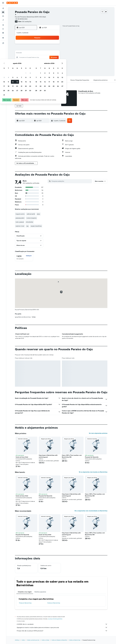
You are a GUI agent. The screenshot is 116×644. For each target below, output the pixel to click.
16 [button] (55, 53)
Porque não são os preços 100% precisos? (62, 631)
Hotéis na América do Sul (33, 640)
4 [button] (33, 49)
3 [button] (29, 49)
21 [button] (46, 58)
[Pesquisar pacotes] (3, 20)
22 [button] (51, 58)
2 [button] (55, 44)
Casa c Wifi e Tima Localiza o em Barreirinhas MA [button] (72, 456)
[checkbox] (24, 257)
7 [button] (46, 49)
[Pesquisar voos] (3, 8)
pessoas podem (20, 218)
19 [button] (38, 58)
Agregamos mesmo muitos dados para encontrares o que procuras (62, 627)
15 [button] (51, 53)
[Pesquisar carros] (3, 16)
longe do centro (20, 214)
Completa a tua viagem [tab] (25, 592)
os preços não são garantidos (55, 619)
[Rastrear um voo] (3, 29)
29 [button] (51, 62)
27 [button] (42, 62)
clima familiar (29, 222)
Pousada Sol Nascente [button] (92, 457)
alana (38, 214)
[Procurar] (3, 12)
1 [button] (51, 44)
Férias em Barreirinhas (25, 603)
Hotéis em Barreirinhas (54, 603)
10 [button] (29, 53)
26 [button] (38, 62)
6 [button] (42, 49)
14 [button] (46, 53)
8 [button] (51, 49)
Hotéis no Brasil (45, 640)
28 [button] (46, 62)
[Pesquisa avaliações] (71, 181)
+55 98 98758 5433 (21, 19)
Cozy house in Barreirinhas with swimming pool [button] (48, 456)
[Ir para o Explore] (3, 25)
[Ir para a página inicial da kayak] (12, 3)
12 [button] (38, 53)
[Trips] (3, 38)
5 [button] (38, 49)
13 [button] (42, 53)
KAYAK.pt (17, 640)
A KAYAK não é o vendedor (62, 624)
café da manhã (31, 214)
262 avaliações (27, 21)
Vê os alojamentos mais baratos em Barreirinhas (93, 472)
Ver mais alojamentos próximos (98, 433)
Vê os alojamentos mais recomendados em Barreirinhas (91, 511)
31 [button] (29, 66)
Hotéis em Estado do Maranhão (59, 640)
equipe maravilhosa (36, 226)
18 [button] (33, 58)
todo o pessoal (20, 222)
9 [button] (55, 49)
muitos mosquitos (31, 218)
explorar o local (20, 226)
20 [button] (42, 58)
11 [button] (33, 53)
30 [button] (55, 62)
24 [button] (29, 62)
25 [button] (33, 62)
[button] (3, 3)
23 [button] (55, 58)
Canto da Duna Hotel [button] (22, 457)
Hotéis (23, 640)
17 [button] (29, 58)
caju (27, 226)
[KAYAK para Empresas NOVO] (3, 33)
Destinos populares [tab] (40, 592)
